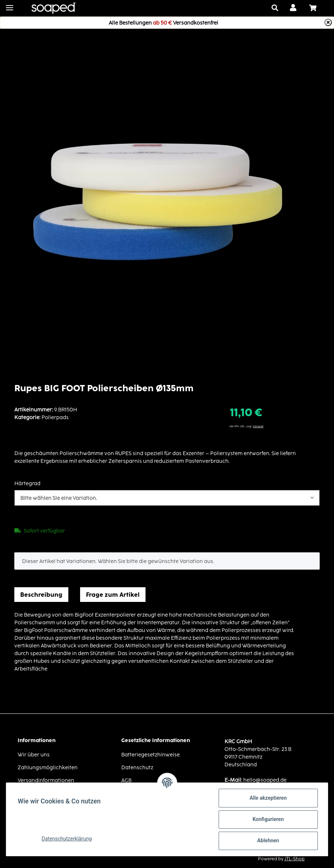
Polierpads (55, 417)
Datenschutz (137, 767)
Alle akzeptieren (268, 798)
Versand (258, 426)
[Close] (328, 22)
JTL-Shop (295, 859)
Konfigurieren (268, 819)
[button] (294, 8)
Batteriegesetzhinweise (150, 754)
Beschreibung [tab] (41, 595)
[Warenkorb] (316, 8)
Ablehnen (268, 840)
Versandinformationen (46, 780)
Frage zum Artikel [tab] (113, 595)
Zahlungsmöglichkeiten (48, 767)
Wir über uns (34, 754)
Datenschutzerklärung (67, 839)
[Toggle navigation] (10, 5)
